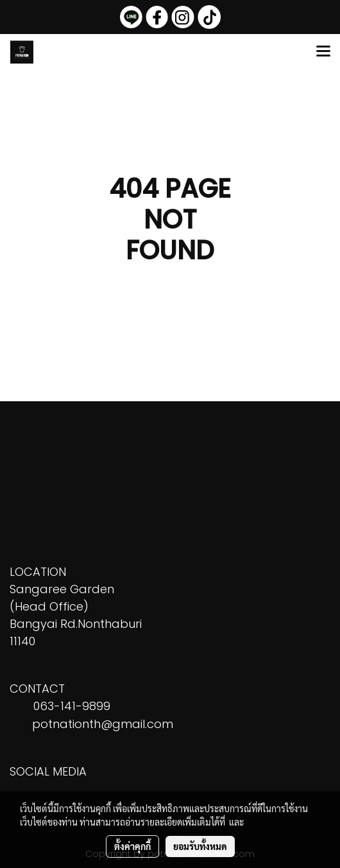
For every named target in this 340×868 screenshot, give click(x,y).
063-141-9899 (72, 706)
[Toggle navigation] (323, 52)
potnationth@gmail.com (103, 724)
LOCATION (38, 572)
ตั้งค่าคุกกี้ (132, 846)
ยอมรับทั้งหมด (200, 846)
